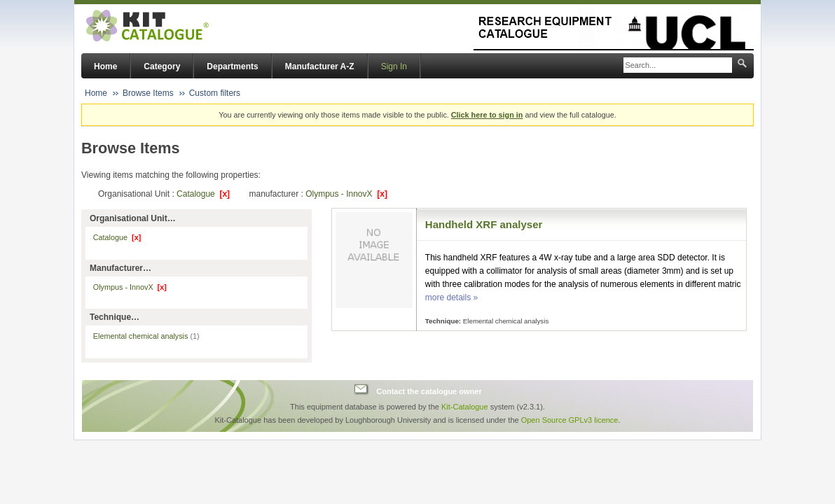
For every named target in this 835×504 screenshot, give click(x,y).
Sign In (394, 66)
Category (162, 66)
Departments (232, 66)
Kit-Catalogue (465, 407)
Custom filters (215, 93)
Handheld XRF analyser (484, 224)
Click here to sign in (487, 115)
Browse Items (148, 93)
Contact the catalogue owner (429, 391)
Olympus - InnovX (346, 194)
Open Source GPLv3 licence (570, 420)
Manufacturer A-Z (320, 66)
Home (105, 66)
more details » (451, 297)
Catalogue (203, 194)
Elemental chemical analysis (146, 336)
